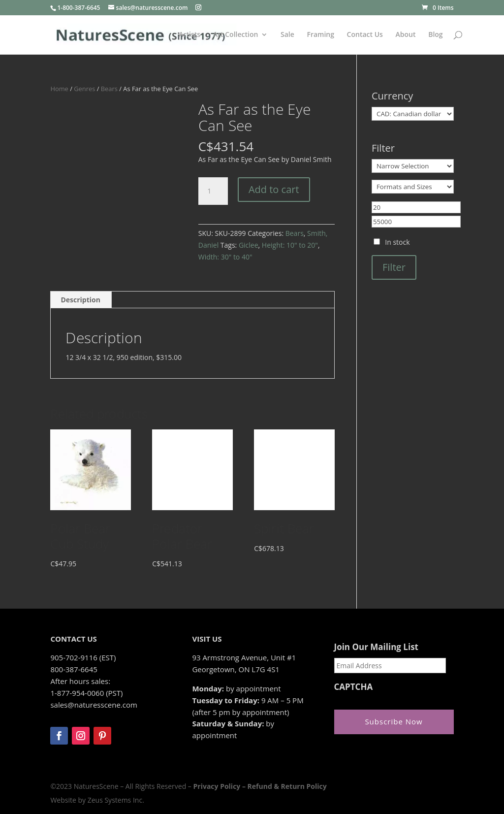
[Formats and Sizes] (413, 187)
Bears (109, 89)
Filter (394, 267)
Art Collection (236, 35)
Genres (84, 89)
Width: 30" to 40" (225, 257)
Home (59, 89)
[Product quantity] (213, 191)
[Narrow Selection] (413, 166)
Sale (287, 35)
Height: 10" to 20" (290, 245)
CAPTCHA (354, 687)
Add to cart (274, 189)
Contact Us (365, 35)
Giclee (249, 245)
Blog (435, 35)
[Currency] (413, 114)
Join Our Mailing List (376, 647)
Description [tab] (80, 300)
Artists (189, 35)
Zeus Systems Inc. (116, 800)
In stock (397, 242)
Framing (320, 35)
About (406, 35)
